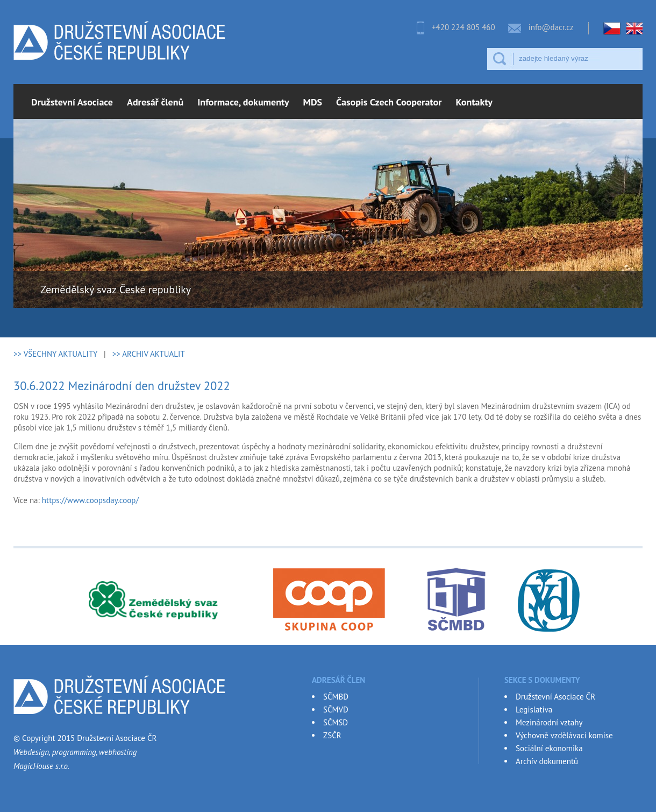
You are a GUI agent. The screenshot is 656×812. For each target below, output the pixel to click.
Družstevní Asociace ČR (555, 697)
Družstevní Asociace (72, 102)
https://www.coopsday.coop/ (90, 500)
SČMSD (336, 722)
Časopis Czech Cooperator (389, 102)
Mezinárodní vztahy (549, 722)
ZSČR (332, 735)
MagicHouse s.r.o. (41, 766)
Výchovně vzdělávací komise (564, 735)
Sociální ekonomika (549, 748)
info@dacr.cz (551, 27)
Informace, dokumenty (243, 102)
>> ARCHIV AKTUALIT (149, 354)
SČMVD (336, 709)
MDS (313, 102)
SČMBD (336, 697)
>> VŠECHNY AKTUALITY (55, 354)
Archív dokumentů (547, 761)
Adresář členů (155, 102)
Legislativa (534, 709)
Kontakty (474, 102)
